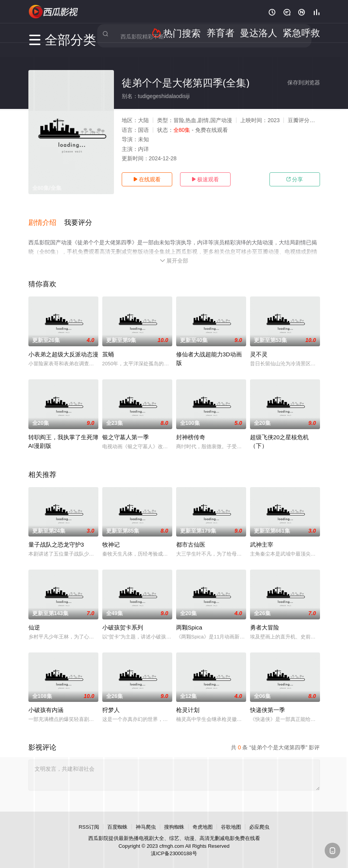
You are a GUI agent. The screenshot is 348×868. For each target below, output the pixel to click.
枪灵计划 (188, 701)
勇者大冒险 (265, 618)
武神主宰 (262, 536)
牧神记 (111, 536)
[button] (46, 217)
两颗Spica (189, 618)
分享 (295, 179)
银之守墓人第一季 (126, 428)
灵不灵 (259, 345)
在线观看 (147, 179)
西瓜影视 (54, 12)
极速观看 (205, 179)
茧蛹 (108, 345)
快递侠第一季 (268, 701)
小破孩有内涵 (46, 701)
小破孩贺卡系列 (123, 618)
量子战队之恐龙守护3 (56, 536)
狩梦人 (111, 701)
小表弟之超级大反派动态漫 (63, 345)
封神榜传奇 (191, 428)
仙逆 (34, 618)
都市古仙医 (191, 536)
